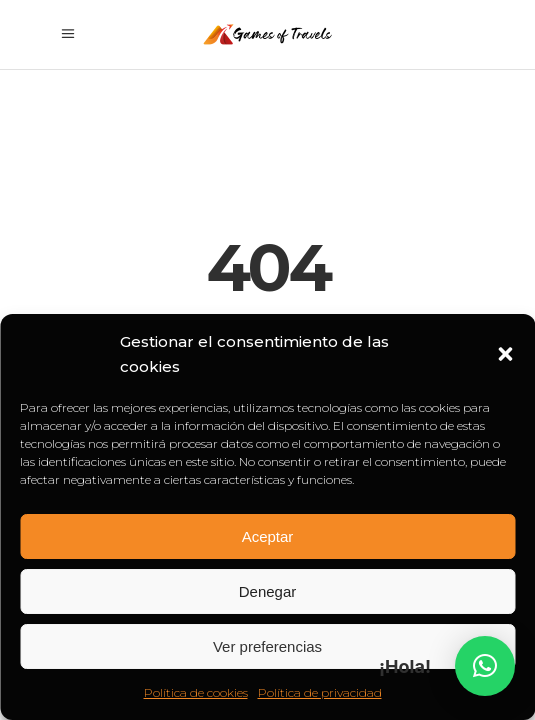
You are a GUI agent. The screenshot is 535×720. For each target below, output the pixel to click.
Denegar (268, 591)
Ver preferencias (267, 646)
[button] (505, 354)
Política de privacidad (320, 692)
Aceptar (268, 536)
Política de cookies (196, 692)
